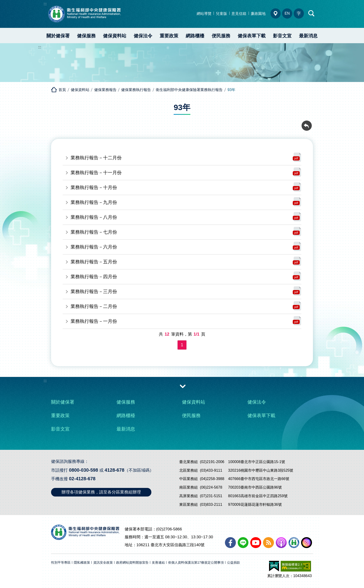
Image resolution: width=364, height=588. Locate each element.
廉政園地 (258, 14)
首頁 (62, 90)
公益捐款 (234, 563)
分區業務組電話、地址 (276, 13)
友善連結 (158, 563)
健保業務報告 (105, 90)
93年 (231, 90)
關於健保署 (58, 36)
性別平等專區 (61, 563)
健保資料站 (115, 36)
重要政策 (169, 36)
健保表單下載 (252, 36)
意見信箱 (239, 14)
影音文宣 (282, 36)
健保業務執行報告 (136, 90)
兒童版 (221, 14)
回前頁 (307, 123)
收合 (183, 386)
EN (287, 13)
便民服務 (221, 36)
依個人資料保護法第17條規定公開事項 (196, 563)
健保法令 (143, 36)
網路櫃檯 (195, 36)
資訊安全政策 (103, 563)
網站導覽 (204, 14)
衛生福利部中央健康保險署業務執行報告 (189, 90)
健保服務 (86, 36)
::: (45, 4)
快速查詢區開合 (312, 13)
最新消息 (308, 36)
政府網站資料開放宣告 (132, 563)
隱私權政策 (82, 563)
